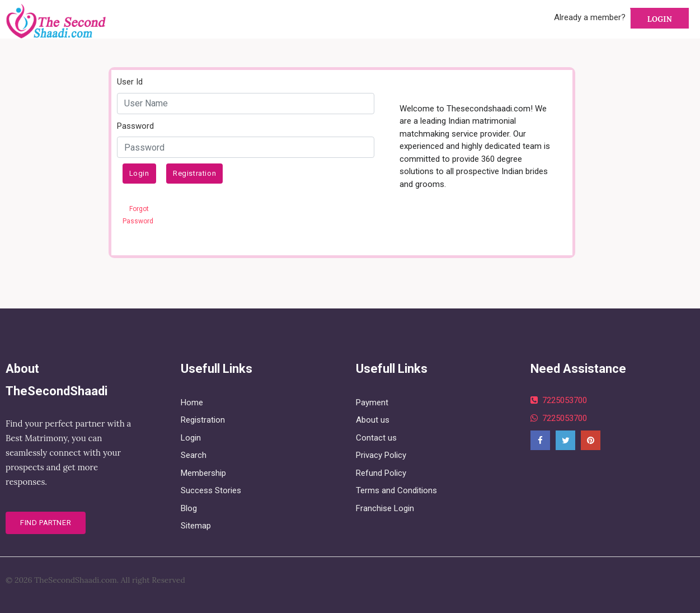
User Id (130, 82)
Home (192, 403)
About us (373, 420)
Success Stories (211, 490)
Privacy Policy (381, 455)
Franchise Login (385, 508)
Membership (203, 473)
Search (194, 455)
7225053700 (559, 400)
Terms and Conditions (396, 490)
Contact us (376, 438)
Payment (372, 403)
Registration (194, 173)
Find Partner (46, 523)
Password (135, 126)
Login (660, 19)
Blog (189, 508)
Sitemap (196, 526)
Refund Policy (381, 473)
